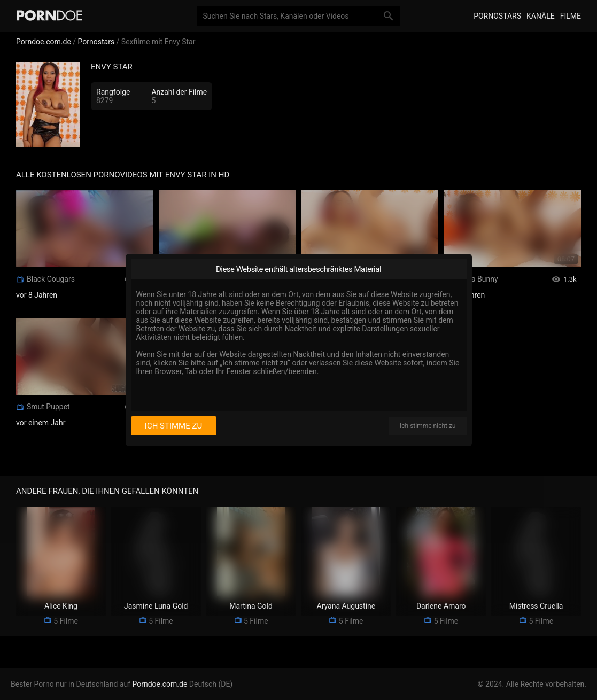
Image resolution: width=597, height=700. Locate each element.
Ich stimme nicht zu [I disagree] (428, 426)
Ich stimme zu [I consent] (173, 426)
